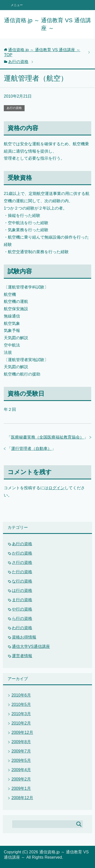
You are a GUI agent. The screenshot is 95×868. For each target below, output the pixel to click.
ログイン (56, 488)
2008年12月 (22, 798)
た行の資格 (22, 572)
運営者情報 (22, 656)
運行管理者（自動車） (31, 449)
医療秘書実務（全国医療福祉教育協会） (47, 437)
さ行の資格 (22, 562)
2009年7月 (21, 751)
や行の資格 (22, 609)
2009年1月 (21, 788)
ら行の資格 (22, 618)
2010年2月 (21, 723)
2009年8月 (21, 742)
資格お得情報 (24, 637)
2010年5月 (21, 704)
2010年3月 (21, 714)
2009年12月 (22, 732)
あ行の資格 (14, 108)
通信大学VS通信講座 (31, 646)
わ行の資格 (22, 628)
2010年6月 (21, 695)
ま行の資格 (22, 600)
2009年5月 (21, 760)
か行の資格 (22, 553)
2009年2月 (21, 779)
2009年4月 (21, 770)
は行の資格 (22, 590)
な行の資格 (22, 581)
